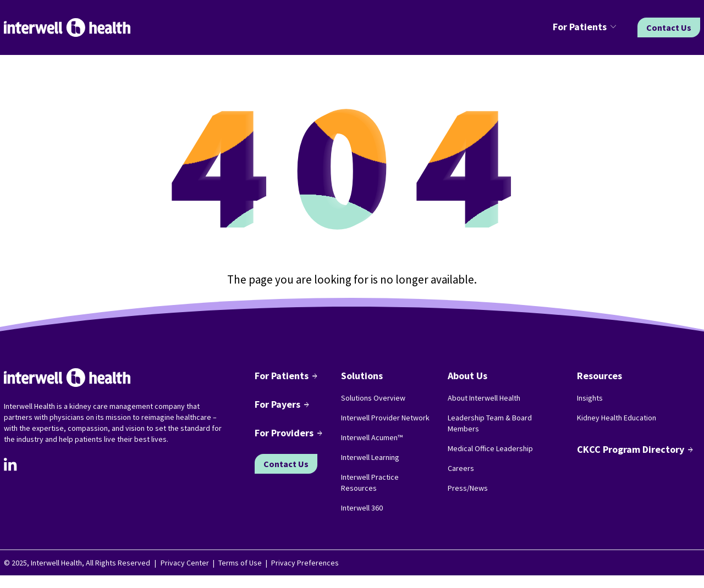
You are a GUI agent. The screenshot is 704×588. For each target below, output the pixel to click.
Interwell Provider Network (385, 418)
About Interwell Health (484, 398)
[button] (586, 27)
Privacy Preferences (305, 563)
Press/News (468, 488)
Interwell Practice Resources (370, 482)
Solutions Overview (373, 398)
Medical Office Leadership (490, 448)
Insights (590, 398)
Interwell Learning (370, 457)
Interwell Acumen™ (372, 437)
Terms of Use (240, 563)
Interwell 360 (362, 508)
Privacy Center (185, 563)
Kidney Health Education (617, 418)
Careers (461, 468)
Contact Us (669, 27)
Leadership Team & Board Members (490, 423)
